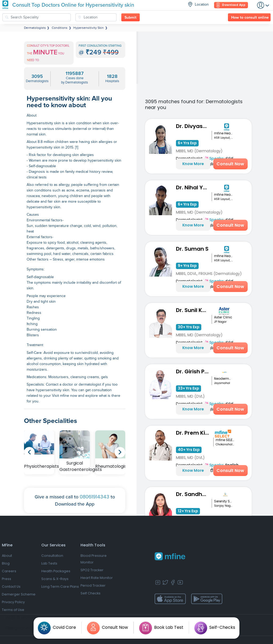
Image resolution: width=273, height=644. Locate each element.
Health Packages (56, 571)
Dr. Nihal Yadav (194, 187)
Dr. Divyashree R (194, 126)
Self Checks (91, 593)
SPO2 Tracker (92, 570)
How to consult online (250, 18)
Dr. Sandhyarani (194, 494)
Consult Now (230, 164)
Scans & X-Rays (55, 579)
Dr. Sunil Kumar (194, 310)
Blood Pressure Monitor (94, 559)
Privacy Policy (13, 602)
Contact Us (11, 587)
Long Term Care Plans (60, 587)
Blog (6, 563)
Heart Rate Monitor (97, 578)
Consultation (52, 556)
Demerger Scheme (19, 594)
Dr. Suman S (192, 249)
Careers (9, 571)
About (7, 556)
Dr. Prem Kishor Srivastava (195, 433)
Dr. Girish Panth (194, 371)
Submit (131, 18)
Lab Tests (49, 563)
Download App (231, 5)
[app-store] (170, 599)
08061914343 (95, 497)
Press (7, 579)
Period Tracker (93, 585)
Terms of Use (13, 610)
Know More (193, 164)
